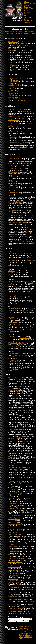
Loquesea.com (13, 192)
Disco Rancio (13, 236)
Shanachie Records (14, 498)
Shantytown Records (15, 538)
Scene (26, 14)
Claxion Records (14, 605)
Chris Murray (13, 137)
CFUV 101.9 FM (14, 319)
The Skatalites (13, 42)
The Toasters (13, 132)
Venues (27, 12)
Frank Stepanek (14, 82)
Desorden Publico (14, 165)
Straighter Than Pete (15, 99)
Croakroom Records (15, 611)
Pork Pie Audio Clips (15, 202)
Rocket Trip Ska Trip (15, 297)
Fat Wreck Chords (14, 519)
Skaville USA (13, 254)
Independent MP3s (14, 210)
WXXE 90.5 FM (16, 362)
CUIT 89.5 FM (13, 273)
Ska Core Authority (15, 309)
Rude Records (13, 596)
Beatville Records (14, 503)
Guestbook (28, 21)
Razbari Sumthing (14, 95)
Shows (27, 2)
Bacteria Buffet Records (16, 430)
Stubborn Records (14, 120)
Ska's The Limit (14, 322)
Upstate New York (28, 32)
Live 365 (28, 254)
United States (9, 33)
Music (32, 4)
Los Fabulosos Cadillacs (16, 169)
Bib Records (12, 490)
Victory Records (14, 457)
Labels (33, 33)
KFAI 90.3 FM (21, 298)
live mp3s (21, 87)
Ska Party (12, 271)
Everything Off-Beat (15, 353)
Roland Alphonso (14, 158)
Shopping (28, 17)
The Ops (11, 92)
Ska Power (12, 177)
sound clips (28, 233)
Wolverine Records (15, 570)
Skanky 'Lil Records (15, 582)
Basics (28, 5)
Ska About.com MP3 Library (17, 116)
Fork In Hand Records (15, 493)
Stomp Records (13, 416)
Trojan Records (14, 555)
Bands (27, 4)
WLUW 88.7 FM (19, 355)
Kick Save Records (14, 515)
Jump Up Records (14, 438)
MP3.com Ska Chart (15, 110)
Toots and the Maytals (16, 49)
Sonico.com (12, 197)
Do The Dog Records (15, 562)
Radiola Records (14, 552)
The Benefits (13, 78)
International (19, 33)
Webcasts (26, 33)
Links (26, 19)
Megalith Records (14, 378)
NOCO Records (13, 575)
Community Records (15, 509)
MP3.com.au (13, 172)
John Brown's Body (15, 85)
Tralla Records (13, 593)
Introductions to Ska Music (13, 32)
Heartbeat (11, 486)
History (27, 16)
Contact (27, 22)
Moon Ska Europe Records (17, 558)
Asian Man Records (15, 524)
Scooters (27, 7)
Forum (27, 10)
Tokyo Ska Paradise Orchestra (18, 222)
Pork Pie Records (14, 567)
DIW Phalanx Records (16, 599)
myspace (16, 80)
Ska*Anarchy (13, 261)
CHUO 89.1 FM (23, 310)
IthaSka (11, 336)
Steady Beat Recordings (16, 534)
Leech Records (13, 579)
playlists (28, 290)
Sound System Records (16, 608)
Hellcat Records (13, 529)
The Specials (13, 66)
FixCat (11, 187)
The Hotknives (13, 216)
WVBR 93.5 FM (25, 338)
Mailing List (28, 9)
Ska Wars (11, 182)
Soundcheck (12, 317)
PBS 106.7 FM (13, 346)
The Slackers (13, 56)
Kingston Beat (13, 281)
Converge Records (14, 481)
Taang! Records (13, 546)
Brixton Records (14, 587)
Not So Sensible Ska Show (17, 343)
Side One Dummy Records (17, 467)
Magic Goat (12, 88)
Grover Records (14, 390)
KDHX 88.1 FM (19, 324)
